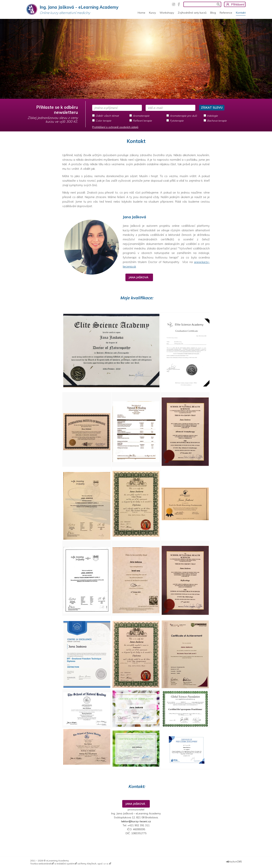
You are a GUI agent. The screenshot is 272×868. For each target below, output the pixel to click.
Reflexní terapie (142, 121)
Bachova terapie (217, 121)
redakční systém (66, 864)
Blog (213, 13)
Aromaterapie (141, 116)
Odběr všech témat (107, 116)
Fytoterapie (177, 121)
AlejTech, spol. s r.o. (98, 864)
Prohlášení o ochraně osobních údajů (115, 127)
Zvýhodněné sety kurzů (192, 13)
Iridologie (212, 116)
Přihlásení (238, 4)
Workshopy (167, 13)
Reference (226, 13)
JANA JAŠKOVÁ (139, 277)
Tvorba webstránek (41, 864)
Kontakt (241, 13)
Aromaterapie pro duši (183, 116)
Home (141, 13)
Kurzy (152, 13)
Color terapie (103, 121)
